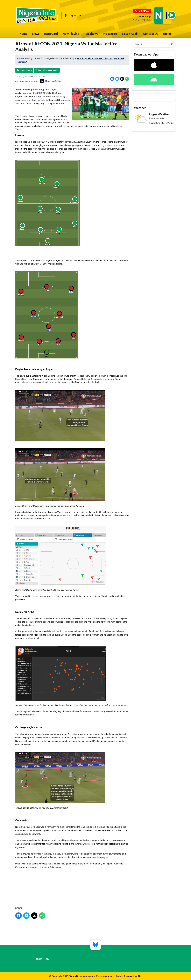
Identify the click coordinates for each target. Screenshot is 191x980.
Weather (140, 108)
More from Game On (48, 70)
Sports (167, 34)
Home (23, 34)
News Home (26, 70)
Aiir (139, 976)
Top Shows (91, 34)
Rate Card (51, 34)
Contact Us (151, 34)
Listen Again (130, 34)
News (36, 34)
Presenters (110, 34)
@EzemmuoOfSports (52, 81)
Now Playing (71, 34)
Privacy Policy (42, 959)
